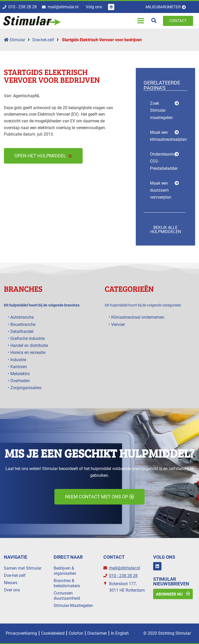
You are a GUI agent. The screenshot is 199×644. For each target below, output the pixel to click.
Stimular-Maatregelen (73, 605)
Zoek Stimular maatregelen (161, 110)
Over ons (12, 590)
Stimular (15, 40)
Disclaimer (97, 633)
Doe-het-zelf (43, 40)
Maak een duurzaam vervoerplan (161, 190)
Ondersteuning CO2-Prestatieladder (164, 161)
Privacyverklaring (21, 633)
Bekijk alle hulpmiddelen (166, 230)
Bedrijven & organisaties (65, 571)
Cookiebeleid (53, 633)
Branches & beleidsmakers (67, 583)
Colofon (76, 633)
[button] (141, 21)
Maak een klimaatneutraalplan (168, 136)
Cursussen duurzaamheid (67, 596)
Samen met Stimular (23, 568)
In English (120, 633)
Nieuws (11, 583)
